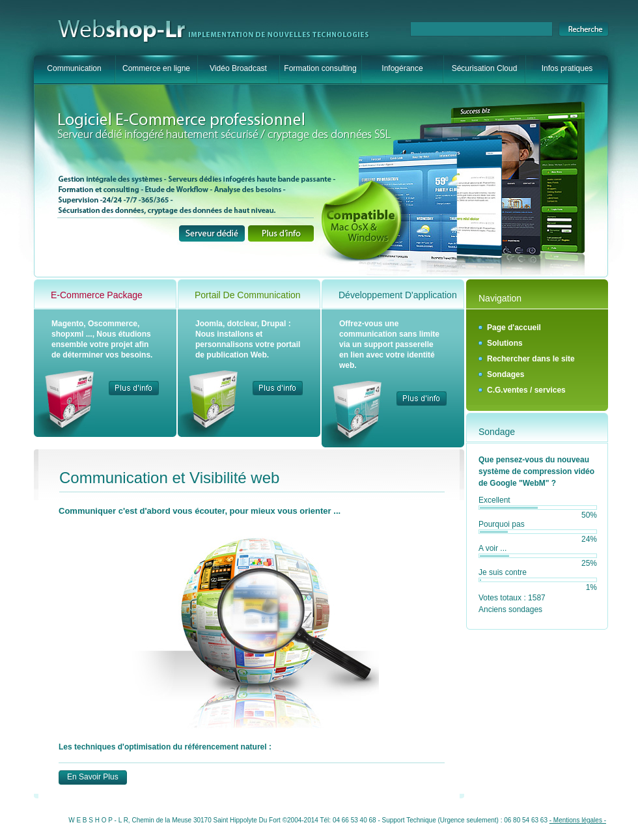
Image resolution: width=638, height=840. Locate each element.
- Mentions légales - (578, 820)
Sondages (506, 374)
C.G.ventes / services (526, 390)
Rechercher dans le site (531, 359)
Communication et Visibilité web (169, 478)
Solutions (505, 343)
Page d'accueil (514, 328)
